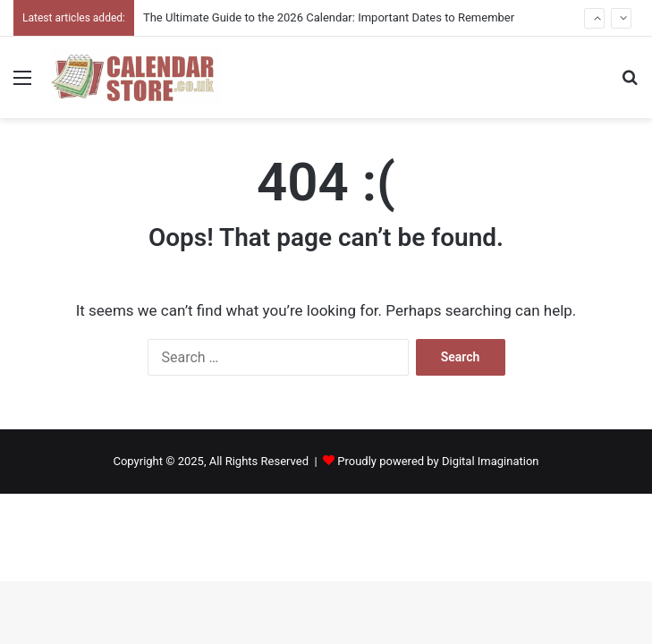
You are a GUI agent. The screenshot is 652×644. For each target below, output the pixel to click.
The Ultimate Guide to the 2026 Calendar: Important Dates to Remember (329, 17)
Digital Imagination (491, 461)
